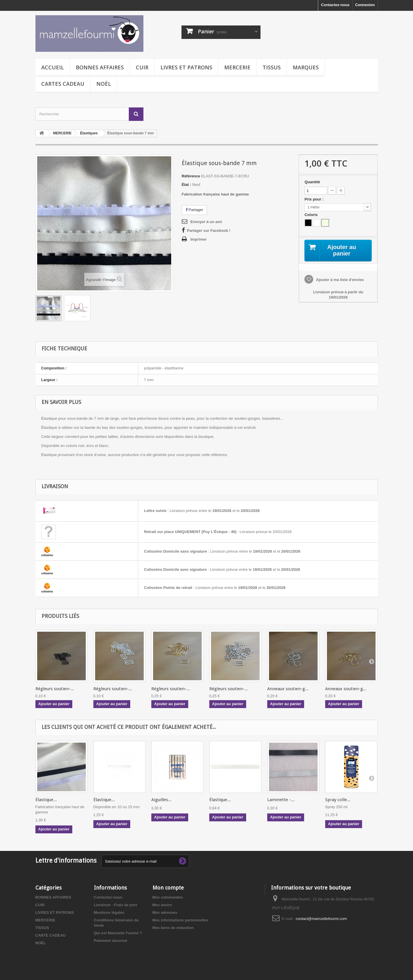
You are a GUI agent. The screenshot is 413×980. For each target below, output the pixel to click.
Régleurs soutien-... (55, 689)
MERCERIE (237, 67)
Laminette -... (281, 800)
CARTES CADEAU (63, 84)
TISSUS (272, 67)
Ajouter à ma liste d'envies (339, 280)
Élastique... (46, 800)
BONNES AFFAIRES (100, 67)
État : (187, 185)
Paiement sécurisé (111, 941)
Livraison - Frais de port (116, 905)
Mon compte (168, 888)
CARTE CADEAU (51, 935)
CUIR (142, 67)
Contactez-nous (335, 5)
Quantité (312, 182)
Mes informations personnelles (180, 920)
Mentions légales (109, 913)
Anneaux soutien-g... (288, 689)
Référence (191, 176)
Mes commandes (168, 897)
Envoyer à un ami (206, 222)
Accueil (53, 67)
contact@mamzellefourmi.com (321, 919)
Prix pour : (315, 199)
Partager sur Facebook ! (209, 231)
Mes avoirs (162, 905)
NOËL (104, 84)
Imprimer (199, 239)
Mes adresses (165, 913)
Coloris (311, 215)
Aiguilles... (161, 800)
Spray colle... (338, 800)
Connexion (365, 5)
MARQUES (306, 67)
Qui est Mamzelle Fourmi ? (118, 933)
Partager (194, 210)
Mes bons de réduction (173, 928)
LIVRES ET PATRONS (186, 67)
